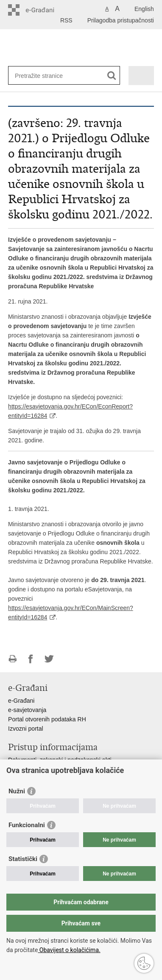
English (144, 9)
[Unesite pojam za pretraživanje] (46, 76)
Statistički (23, 859)
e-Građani (21, 701)
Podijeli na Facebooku (31, 659)
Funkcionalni (27, 825)
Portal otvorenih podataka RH (47, 719)
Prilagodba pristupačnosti (121, 20)
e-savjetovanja (27, 710)
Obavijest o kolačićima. (69, 950)
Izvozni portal (25, 729)
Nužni (17, 791)
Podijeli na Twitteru (49, 659)
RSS (66, 20)
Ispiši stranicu (13, 659)
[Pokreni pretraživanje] (112, 76)
